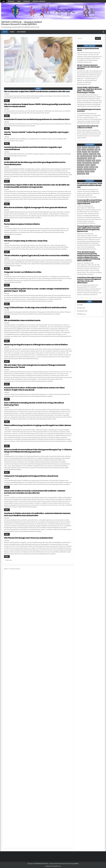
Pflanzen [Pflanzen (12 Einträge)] (93, 165)
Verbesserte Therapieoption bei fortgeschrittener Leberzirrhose (31, 476)
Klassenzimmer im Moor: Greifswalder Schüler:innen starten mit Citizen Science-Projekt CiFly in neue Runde (34, 389)
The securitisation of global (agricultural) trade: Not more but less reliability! (37, 255)
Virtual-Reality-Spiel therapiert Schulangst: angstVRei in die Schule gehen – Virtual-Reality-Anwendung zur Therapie (89, 90)
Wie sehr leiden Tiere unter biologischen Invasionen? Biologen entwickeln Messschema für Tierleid (35, 366)
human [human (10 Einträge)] (90, 158)
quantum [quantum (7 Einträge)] (92, 167)
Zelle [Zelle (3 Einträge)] (87, 174)
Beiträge (12, 32)
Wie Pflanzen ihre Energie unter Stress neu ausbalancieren (29, 538)
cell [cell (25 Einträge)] (96, 150)
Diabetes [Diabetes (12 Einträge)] (85, 152)
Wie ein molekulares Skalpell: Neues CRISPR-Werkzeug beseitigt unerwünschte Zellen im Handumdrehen (37, 105)
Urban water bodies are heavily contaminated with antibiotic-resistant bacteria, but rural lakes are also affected (35, 492)
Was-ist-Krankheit (21, 32)
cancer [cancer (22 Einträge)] (84, 150)
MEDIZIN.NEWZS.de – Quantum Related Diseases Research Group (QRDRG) (21, 23)
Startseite (5, 32)
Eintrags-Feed (81, 308)
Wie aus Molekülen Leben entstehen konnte (22, 320)
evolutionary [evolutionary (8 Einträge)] (93, 154)
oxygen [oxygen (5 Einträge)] (88, 165)
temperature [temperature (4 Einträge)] (81, 172)
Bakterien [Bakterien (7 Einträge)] (85, 147)
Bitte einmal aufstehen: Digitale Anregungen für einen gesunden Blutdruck (35, 207)
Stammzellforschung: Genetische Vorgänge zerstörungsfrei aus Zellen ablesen (38, 425)
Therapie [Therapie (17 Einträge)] (87, 172)
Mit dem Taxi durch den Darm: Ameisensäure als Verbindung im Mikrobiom (89, 67)
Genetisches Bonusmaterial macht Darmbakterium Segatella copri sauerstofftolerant (33, 148)
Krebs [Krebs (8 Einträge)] (93, 161)
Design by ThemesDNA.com (53, 866)
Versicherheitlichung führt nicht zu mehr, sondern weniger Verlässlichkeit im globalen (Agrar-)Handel (37, 290)
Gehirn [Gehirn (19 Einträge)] (95, 156)
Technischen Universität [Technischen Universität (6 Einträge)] (90, 169)
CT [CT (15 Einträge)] (99, 150)
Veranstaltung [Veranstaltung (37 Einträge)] (81, 174)
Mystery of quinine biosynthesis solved (88, 49)
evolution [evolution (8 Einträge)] (85, 154)
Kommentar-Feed (82, 311)
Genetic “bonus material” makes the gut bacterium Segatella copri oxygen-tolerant (37, 133)
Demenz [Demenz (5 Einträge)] (79, 152)
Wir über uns (27, 1)
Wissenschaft (11, 1)
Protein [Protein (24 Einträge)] (86, 167)
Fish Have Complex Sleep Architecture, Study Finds (26, 241)
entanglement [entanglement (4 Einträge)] (95, 152)
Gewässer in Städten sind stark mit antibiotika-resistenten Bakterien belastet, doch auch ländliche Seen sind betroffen (37, 514)
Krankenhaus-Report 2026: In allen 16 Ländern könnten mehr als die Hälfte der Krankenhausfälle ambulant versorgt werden (37, 186)
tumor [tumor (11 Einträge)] (92, 172)
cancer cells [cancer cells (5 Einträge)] (90, 150)
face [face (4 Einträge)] (99, 154)
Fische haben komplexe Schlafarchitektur (22, 224)
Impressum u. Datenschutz (39, 1)
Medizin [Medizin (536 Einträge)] (79, 163)
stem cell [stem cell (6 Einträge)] (80, 169)
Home (4, 1)
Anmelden (80, 305)
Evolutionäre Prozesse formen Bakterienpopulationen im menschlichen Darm (37, 119)
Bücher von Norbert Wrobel (12, 569)
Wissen (19, 1)
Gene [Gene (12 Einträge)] (100, 156)
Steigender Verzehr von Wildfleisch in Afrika (23, 272)
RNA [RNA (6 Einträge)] (97, 167)
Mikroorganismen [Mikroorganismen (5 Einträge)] (87, 163)
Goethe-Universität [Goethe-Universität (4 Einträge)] (82, 158)
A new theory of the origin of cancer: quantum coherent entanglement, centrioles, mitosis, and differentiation (89, 280)
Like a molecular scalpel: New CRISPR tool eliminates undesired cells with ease (37, 91)
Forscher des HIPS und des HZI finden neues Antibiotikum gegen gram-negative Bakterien (89, 202)
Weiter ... (7, 101)
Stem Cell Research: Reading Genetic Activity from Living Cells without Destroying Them (34, 404)
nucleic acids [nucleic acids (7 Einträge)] (81, 165)
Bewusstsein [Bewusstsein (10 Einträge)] (92, 147)
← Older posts (8, 560)
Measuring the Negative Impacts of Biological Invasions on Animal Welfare (36, 345)
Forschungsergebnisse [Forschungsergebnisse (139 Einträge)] (86, 156)
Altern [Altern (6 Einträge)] (79, 147)
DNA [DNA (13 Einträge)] (89, 152)
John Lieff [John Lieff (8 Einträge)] (88, 161)
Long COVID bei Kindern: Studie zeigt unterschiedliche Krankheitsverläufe (35, 308)
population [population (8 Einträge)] (80, 167)
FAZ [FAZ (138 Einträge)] (78, 156)
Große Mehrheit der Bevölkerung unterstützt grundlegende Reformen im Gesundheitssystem (35, 163)
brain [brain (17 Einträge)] (79, 150)
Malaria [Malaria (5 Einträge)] (98, 161)
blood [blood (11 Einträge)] (98, 147)
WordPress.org (81, 314)
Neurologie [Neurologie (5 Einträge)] (96, 163)
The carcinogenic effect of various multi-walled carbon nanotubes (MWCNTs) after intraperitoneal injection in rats (89, 229)
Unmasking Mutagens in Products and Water (89, 110)
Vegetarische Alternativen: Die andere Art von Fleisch (88, 127)
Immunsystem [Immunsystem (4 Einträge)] (81, 161)
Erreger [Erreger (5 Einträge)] (79, 154)
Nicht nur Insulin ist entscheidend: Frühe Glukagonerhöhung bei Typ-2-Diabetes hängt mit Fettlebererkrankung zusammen (38, 451)
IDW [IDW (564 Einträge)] (94, 158)
